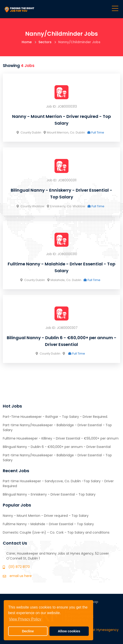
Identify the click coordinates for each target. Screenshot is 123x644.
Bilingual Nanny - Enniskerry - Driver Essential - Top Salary (49, 494)
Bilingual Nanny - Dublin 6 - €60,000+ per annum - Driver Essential (57, 447)
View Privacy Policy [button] (25, 619)
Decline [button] (28, 631)
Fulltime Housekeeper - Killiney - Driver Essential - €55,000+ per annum (61, 438)
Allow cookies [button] (69, 631)
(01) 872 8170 (19, 567)
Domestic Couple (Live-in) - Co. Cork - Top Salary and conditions (56, 532)
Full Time (96, 132)
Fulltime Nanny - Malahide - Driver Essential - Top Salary (48, 524)
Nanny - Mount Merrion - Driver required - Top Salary (46, 516)
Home (27, 42)
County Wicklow (31, 206)
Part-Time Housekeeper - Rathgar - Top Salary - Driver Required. (55, 417)
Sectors (45, 42)
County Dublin (29, 132)
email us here (21, 576)
